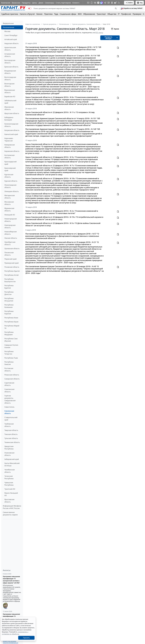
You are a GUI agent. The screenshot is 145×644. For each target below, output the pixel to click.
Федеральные (8, 23)
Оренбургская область (10, 243)
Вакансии (16, 3)
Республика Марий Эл (12, 327)
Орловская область (12, 249)
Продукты (26, 3)
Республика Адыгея (12, 271)
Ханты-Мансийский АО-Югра (12, 464)
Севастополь (9, 407)
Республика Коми (11, 318)
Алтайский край (11, 39)
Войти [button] (129, 3)
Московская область (9, 203)
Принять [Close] (26, 638)
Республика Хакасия (9, 363)
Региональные (8, 27)
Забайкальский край (10, 102)
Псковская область (12, 267)
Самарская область (12, 379)
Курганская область (9, 176)
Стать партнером (63, 3)
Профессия (126, 14)
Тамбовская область (9, 425)
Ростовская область (9, 370)
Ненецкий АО (10, 215)
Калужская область (12, 130)
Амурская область (11, 43)
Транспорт (101, 14)
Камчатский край (11, 134)
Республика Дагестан (9, 293)
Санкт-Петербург (11, 35)
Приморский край (11, 263)
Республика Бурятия (9, 287)
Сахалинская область (9, 390)
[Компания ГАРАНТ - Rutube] (115, 3)
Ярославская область (9, 501)
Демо (41, 3)
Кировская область (12, 151)
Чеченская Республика (9, 477)
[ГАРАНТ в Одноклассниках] (112, 3)
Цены (34, 3)
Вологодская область (9, 85)
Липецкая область (12, 191)
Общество (112, 14)
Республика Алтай (11, 275)
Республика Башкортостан (10, 280)
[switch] (30, 8)
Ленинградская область (10, 186)
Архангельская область (10, 49)
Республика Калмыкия (9, 306)
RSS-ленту (99, 33)
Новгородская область (10, 226)
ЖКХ (80, 14)
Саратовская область (9, 384)
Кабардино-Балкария (9, 119)
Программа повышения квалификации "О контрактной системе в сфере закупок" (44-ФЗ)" (11, 580)
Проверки (137, 14)
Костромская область (9, 156)
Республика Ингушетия (9, 300)
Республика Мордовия (9, 333)
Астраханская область (10, 55)
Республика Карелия (9, 312)
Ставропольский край (11, 419)
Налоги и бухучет (27, 14)
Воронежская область (10, 91)
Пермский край (10, 259)
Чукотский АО (10, 489)
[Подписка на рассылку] (88, 3)
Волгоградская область (10, 78)
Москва (7, 31)
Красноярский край (10, 169)
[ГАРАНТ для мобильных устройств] (92, 3)
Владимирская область (10, 72)
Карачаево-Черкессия (9, 140)
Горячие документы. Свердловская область (10, 399)
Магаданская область (10, 197)
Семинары (50, 3)
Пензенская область (9, 254)
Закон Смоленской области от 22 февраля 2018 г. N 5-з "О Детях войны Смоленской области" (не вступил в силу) (63, 224)
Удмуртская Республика (9, 448)
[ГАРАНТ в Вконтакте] (95, 3)
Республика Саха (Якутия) (11, 340)
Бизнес (40, 14)
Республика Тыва (11, 358)
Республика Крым (11, 322)
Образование (89, 14)
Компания (6, 3)
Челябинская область (10, 471)
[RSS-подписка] (119, 3)
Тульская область (11, 438)
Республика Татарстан (9, 353)
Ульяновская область (9, 454)
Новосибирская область (11, 233)
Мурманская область (9, 210)
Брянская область (11, 67)
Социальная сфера (68, 14)
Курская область (11, 181)
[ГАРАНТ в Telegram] (105, 3)
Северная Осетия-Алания (11, 346)
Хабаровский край (12, 459)
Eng (140, 3)
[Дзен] (98, 3)
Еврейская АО (10, 97)
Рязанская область (12, 375)
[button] (132, 8)
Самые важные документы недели (10, 514)
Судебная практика (10, 14)
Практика (48, 14)
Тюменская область (12, 442)
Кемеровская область (10, 146)
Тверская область (11, 430)
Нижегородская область (11, 220)
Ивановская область (9, 108)
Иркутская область (12, 113)
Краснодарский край (10, 163)
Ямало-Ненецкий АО (11, 494)
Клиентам (77, 3)
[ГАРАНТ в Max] (102, 3)
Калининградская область (11, 125)
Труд (56, 14)
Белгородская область (10, 62)
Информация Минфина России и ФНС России (12, 507)
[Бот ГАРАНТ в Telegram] (109, 3)
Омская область (11, 238)
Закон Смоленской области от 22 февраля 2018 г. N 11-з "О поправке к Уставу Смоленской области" (60, 113)
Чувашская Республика (9, 484)
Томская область (11, 434)
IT (119, 14)
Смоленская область (9, 412)
